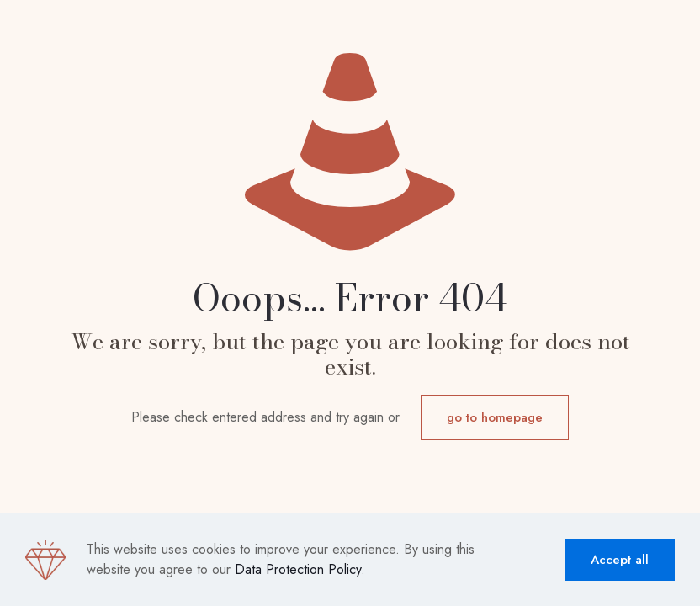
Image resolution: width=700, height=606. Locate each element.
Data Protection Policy (298, 569)
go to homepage (495, 417)
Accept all (620, 560)
